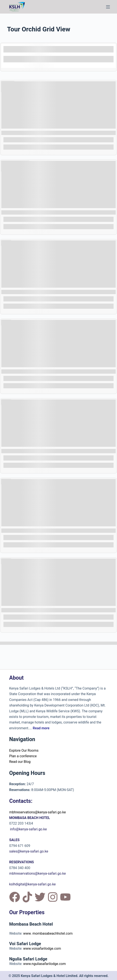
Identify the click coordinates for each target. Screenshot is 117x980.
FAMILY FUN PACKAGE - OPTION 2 (30, 610)
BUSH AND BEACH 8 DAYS (24, 212)
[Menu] (108, 7)
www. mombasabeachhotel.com (48, 933)
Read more (41, 728)
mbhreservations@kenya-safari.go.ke (38, 812)
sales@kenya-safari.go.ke (29, 851)
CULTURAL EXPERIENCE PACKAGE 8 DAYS (36, 451)
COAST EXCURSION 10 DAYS (25, 292)
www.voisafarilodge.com (42, 949)
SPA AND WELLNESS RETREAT (27, 133)
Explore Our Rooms (24, 750)
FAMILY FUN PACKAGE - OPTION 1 (30, 531)
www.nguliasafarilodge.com (45, 964)
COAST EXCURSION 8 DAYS (25, 371)
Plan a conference (23, 756)
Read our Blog (20, 762)
